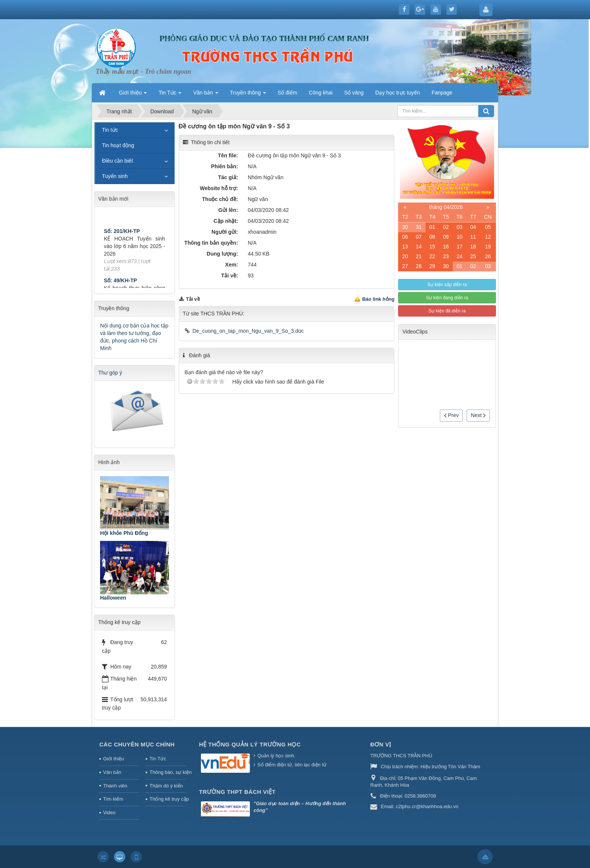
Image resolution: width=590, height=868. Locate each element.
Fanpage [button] (442, 93)
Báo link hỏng (378, 299)
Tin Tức (158, 759)
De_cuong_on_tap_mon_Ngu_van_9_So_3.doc (248, 331)
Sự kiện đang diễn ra (447, 298)
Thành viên (115, 786)
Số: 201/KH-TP (122, 235)
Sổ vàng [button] (354, 93)
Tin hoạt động (118, 145)
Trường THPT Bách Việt (237, 792)
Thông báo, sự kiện (167, 772)
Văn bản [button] (205, 95)
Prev (452, 415)
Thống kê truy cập (167, 799)
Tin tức (110, 130)
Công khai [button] (321, 93)
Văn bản (112, 772)
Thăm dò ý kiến (166, 786)
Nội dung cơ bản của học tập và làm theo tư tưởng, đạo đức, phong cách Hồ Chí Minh (134, 337)
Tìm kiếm (113, 799)
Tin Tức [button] (170, 95)
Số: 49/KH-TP (120, 285)
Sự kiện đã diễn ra (447, 311)
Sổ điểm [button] (287, 93)
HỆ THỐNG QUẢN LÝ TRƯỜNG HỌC (250, 744)
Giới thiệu (113, 759)
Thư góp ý (110, 373)
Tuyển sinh (115, 176)
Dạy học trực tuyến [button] (398, 93)
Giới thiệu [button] (133, 95)
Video (109, 812)
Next (478, 415)
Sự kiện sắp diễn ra (447, 285)
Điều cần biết (117, 161)
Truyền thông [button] (248, 95)
